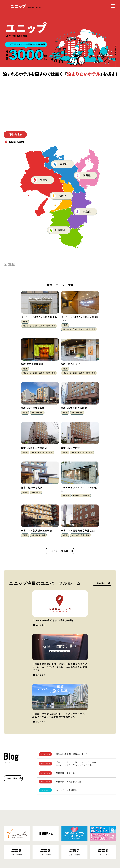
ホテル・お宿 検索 (60, 478)
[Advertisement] (60, 97)
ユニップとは (68, 832)
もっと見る (12, 665)
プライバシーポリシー (21, 851)
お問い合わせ (68, 843)
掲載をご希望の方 (102, 790)
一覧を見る (100, 510)
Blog (64, 848)
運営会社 (36, 851)
